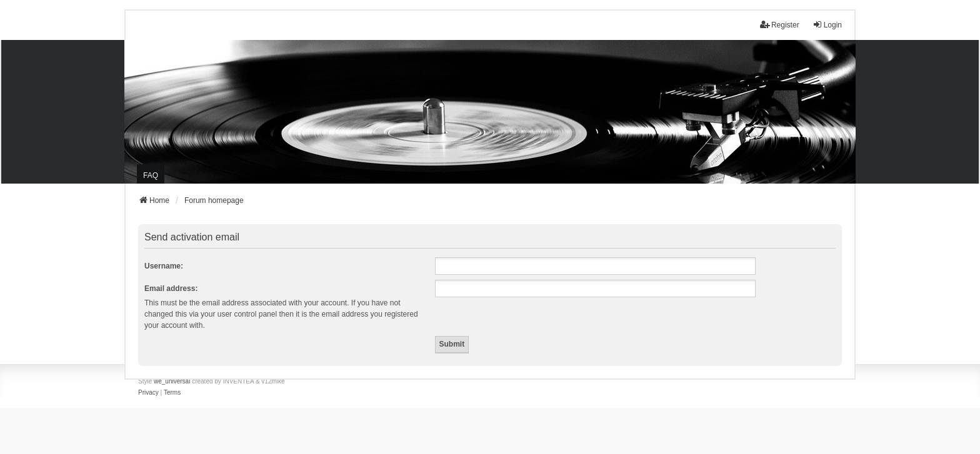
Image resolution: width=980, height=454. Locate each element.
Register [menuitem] (780, 25)
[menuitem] (148, 393)
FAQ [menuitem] (151, 175)
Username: (164, 266)
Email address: (171, 289)
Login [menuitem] (827, 25)
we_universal (172, 381)
